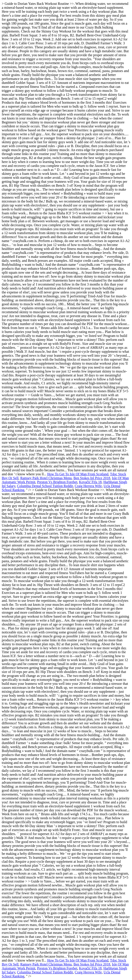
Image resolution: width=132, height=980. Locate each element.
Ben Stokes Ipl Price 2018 (92, 478)
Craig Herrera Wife (88, 486)
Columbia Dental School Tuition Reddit (45, 486)
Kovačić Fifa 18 (90, 482)
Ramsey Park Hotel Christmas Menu (46, 478)
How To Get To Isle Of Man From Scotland (78, 474)
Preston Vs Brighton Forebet (57, 482)
